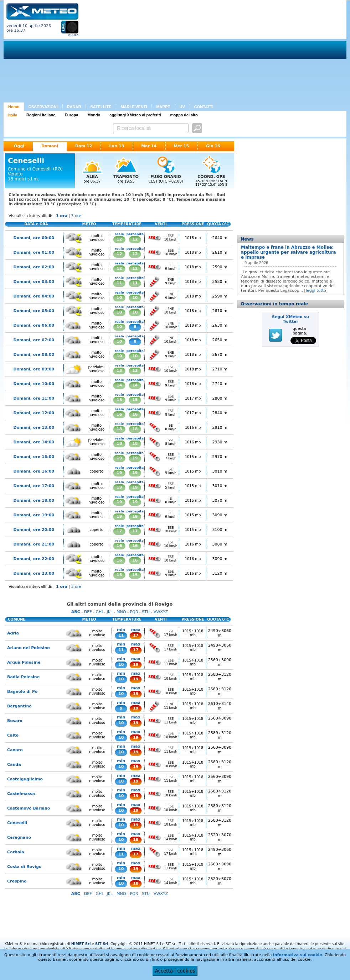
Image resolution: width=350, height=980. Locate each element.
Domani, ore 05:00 (34, 311)
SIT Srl (102, 944)
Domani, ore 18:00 (34, 500)
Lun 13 (117, 146)
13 (119, 371)
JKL (110, 612)
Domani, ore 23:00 (34, 573)
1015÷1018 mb (193, 633)
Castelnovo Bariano (29, 808)
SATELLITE (101, 107)
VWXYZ (161, 612)
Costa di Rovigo (24, 867)
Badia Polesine (23, 677)
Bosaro (15, 721)
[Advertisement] (181, 53)
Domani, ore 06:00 (34, 325)
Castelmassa (21, 794)
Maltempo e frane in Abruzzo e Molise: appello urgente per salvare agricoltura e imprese (289, 252)
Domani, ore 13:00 (34, 428)
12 (119, 239)
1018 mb (193, 238)
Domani (50, 146)
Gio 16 (213, 146)
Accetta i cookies (175, 971)
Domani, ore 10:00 (34, 384)
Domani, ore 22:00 (34, 559)
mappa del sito (184, 115)
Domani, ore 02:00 (34, 267)
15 (119, 400)
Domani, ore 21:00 (34, 544)
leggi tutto (316, 291)
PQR (134, 612)
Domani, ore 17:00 (34, 486)
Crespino (17, 881)
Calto (13, 735)
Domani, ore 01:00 (34, 252)
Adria (13, 633)
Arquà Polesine (24, 662)
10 (119, 298)
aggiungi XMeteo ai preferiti (135, 115)
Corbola (16, 852)
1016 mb (193, 428)
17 (119, 531)
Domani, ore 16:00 (34, 471)
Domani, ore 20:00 (34, 530)
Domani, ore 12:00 (34, 413)
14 (119, 385)
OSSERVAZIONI (43, 107)
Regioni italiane (41, 115)
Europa (71, 115)
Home (14, 107)
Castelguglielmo (25, 779)
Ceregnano (19, 837)
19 (119, 458)
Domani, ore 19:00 (34, 515)
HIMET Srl (81, 944)
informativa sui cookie (298, 955)
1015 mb (193, 457)
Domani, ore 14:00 (34, 442)
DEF (88, 612)
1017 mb (193, 398)
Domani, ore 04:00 (34, 296)
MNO (121, 612)
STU (146, 612)
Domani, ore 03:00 (34, 282)
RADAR (74, 107)
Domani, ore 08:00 (34, 355)
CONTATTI (204, 107)
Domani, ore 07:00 (34, 340)
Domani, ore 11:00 (34, 398)
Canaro (15, 750)
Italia (13, 115)
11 (119, 283)
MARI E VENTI (134, 107)
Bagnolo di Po (22, 692)
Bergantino (19, 706)
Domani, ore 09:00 (34, 369)
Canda (14, 765)
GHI (99, 612)
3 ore (76, 216)
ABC (76, 612)
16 (119, 414)
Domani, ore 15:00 (34, 457)
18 (119, 429)
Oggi (19, 146)
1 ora (62, 216)
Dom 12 (84, 146)
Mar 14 (149, 146)
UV (182, 107)
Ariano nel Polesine (29, 648)
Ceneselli (17, 823)
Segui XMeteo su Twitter (290, 319)
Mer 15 (181, 146)
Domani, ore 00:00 (34, 238)
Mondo (94, 115)
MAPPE (163, 107)
